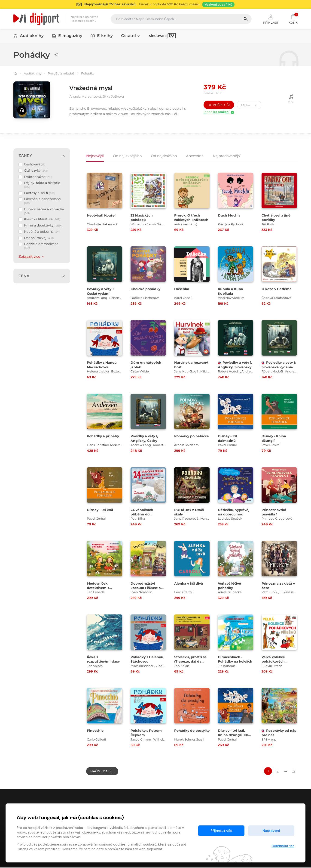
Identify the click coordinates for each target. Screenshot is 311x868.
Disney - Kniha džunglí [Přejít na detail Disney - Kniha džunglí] (274, 439)
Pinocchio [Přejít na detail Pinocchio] (96, 731)
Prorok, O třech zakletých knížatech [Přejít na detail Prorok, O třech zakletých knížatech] (188, 220)
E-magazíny (67, 36)
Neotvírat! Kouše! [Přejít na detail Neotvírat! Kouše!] (102, 216)
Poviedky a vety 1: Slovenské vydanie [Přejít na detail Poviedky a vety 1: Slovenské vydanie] (278, 367)
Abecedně (195, 155)
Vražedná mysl (96, 88)
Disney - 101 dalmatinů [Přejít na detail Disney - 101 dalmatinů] (228, 439)
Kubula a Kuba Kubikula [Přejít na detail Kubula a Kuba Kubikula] (231, 291)
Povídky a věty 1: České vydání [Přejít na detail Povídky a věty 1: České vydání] (102, 291)
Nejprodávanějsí (227, 155)
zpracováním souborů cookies (102, 844)
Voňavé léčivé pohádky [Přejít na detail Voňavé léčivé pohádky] (230, 586)
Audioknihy (29, 36)
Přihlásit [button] (271, 19)
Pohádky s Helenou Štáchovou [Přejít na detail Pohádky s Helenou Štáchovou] (148, 660)
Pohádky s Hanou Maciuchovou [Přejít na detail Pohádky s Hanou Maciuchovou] (103, 365)
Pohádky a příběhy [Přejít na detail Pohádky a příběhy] (104, 437)
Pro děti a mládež (61, 74)
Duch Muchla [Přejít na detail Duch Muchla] (230, 216)
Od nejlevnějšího (127, 155)
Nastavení (271, 831)
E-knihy (102, 36)
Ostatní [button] (131, 36)
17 (294, 771)
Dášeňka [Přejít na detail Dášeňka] (182, 289)
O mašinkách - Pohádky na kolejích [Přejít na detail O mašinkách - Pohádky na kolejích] (231, 662)
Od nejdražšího (164, 155)
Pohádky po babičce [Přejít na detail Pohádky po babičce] (185, 439)
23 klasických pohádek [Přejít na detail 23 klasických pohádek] (143, 218)
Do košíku (219, 105)
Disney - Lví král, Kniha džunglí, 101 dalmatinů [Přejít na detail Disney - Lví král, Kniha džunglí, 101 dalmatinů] (234, 735)
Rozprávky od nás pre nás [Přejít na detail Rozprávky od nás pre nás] (276, 733)
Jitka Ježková (119, 97)
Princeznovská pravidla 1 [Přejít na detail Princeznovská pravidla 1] (275, 512)
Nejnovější (95, 155)
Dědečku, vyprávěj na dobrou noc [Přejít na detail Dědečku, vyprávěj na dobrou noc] (234, 512)
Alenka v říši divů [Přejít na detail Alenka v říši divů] (190, 584)
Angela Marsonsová (87, 97)
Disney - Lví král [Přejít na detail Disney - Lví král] (101, 510)
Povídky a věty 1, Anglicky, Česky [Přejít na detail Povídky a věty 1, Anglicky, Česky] (145, 439)
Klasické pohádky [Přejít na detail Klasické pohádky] (146, 289)
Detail (249, 105)
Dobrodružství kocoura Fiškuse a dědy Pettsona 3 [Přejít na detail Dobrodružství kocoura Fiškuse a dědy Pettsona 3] (147, 588)
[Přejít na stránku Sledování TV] (155, 4)
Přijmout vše (221, 831)
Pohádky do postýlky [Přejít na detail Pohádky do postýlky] (185, 733)
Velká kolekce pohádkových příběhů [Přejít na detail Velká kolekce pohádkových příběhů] (274, 662)
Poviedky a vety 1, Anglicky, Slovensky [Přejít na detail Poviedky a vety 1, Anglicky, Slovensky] (235, 367)
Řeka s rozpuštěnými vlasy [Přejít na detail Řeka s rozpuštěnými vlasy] (104, 660)
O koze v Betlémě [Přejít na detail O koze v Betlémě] (277, 289)
